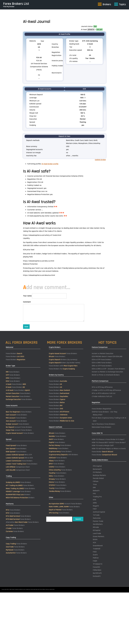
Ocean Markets (99, 536)
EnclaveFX (97, 576)
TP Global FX (98, 564)
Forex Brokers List (16, 4)
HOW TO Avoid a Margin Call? (103, 445)
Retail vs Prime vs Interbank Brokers (106, 375)
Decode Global (98, 478)
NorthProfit (97, 573)
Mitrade (96, 527)
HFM (94, 500)
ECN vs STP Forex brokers (102, 360)
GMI (94, 488)
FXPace (96, 481)
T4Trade (96, 515)
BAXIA (95, 539)
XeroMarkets (98, 524)
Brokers (18, 495)
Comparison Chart (18, 467)
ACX (94, 543)
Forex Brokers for (62, 369)
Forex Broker (102, 452)
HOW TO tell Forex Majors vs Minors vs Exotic (109, 449)
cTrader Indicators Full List (102, 396)
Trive (95, 484)
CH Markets (97, 472)
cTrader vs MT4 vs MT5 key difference (106, 390)
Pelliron (96, 558)
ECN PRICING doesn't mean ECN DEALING (107, 356)
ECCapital (97, 530)
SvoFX (95, 555)
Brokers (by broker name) (64, 363)
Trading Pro (97, 497)
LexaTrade (97, 533)
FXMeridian (97, 570)
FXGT (95, 509)
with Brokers (63, 455)
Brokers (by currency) (63, 360)
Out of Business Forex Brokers (103, 424)
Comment (27, 302)
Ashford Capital (99, 512)
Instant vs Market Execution (103, 353)
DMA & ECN (19, 458)
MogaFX (96, 506)
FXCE (95, 552)
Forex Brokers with (63, 366)
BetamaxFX (97, 469)
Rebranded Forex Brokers (101, 427)
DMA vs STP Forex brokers (102, 366)
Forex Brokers (14, 353)
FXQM (95, 561)
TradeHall (97, 549)
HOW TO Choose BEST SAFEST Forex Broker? (109, 442)
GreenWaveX (98, 546)
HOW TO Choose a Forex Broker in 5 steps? (108, 439)
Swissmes (97, 518)
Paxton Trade (98, 521)
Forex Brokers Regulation (101, 409)
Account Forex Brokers (65, 504)
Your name (27, 296)
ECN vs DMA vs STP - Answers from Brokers (108, 369)
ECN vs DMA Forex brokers (102, 363)
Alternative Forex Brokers (22, 522)
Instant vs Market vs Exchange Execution (107, 372)
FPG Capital (97, 466)
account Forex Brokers (19, 427)
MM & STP (19, 455)
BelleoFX (96, 491)
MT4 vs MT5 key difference (102, 387)
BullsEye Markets (99, 475)
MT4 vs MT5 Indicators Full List (104, 393)
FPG (94, 494)
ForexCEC (96, 567)
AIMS (95, 503)
